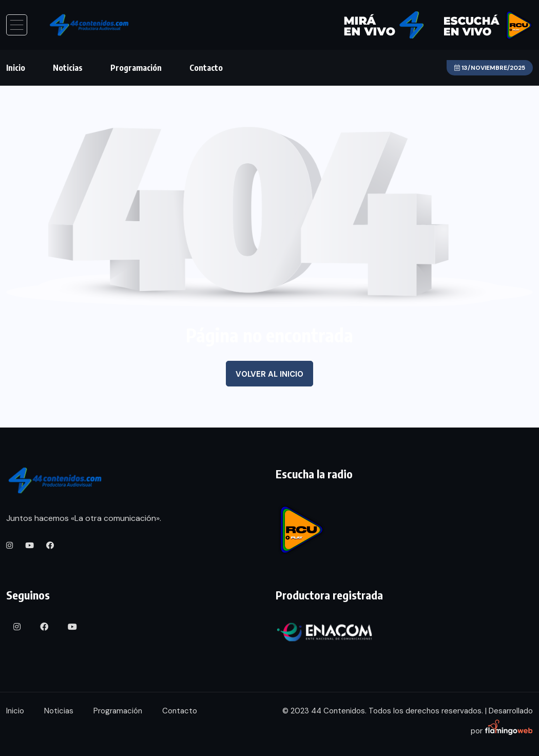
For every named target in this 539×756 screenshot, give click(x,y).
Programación (136, 68)
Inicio (16, 68)
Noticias (68, 68)
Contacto (206, 68)
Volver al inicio (269, 374)
